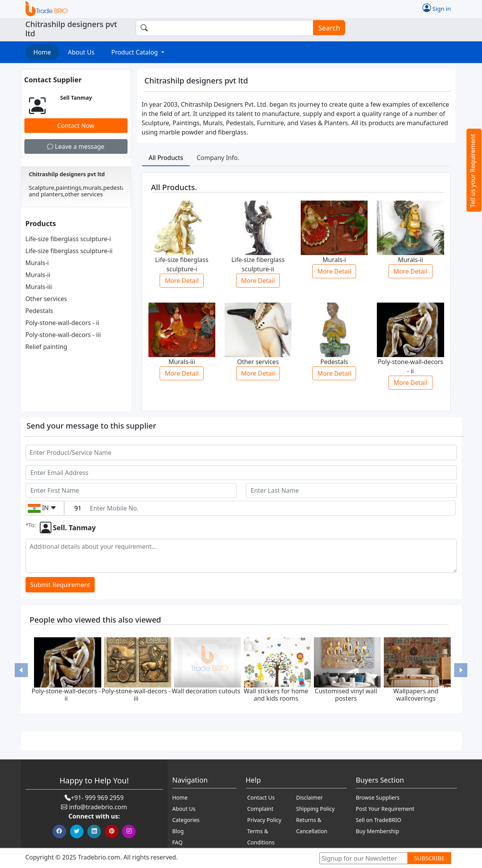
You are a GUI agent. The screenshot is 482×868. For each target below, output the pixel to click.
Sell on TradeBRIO (379, 820)
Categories (186, 820)
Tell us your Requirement (473, 171)
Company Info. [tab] (218, 158)
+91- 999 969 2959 (97, 798)
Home (42, 52)
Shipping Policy (315, 809)
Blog (178, 831)
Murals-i (37, 263)
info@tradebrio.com (98, 807)
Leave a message (76, 146)
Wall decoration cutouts (206, 691)
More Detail (181, 281)
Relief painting (46, 347)
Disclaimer (309, 797)
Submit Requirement (60, 585)
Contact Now (76, 126)
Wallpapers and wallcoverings (416, 695)
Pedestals (39, 311)
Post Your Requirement (385, 809)
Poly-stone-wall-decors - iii (63, 335)
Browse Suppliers (378, 797)
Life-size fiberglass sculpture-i (68, 239)
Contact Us (261, 797)
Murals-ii (38, 275)
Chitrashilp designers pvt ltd (67, 174)
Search (327, 28)
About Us (81, 52)
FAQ (178, 842)
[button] (21, 670)
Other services (46, 299)
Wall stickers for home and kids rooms (276, 695)
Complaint (261, 809)
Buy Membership (378, 831)
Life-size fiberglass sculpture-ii (69, 251)
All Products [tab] (166, 158)
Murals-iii (39, 287)
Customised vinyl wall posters (346, 695)
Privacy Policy (264, 820)
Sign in (437, 8)
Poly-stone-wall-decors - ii (62, 323)
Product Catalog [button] (135, 52)
